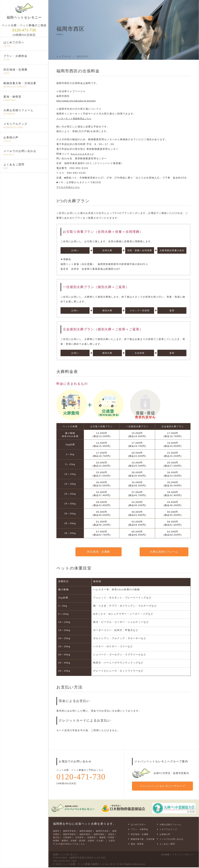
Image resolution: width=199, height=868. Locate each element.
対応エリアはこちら (77, 845)
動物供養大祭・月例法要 (24, 85)
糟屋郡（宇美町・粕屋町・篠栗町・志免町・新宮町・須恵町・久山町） (85, 839)
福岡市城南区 (90, 829)
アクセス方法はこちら (70, 187)
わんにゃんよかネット (84, 154)
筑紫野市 (106, 836)
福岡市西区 (59, 833)
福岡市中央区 (108, 829)
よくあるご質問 (24, 166)
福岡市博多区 (76, 833)
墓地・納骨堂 (24, 99)
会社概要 (162, 855)
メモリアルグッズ (24, 126)
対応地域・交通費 (24, 72)
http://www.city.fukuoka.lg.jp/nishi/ (80, 101)
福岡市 (57, 829)
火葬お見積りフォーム (24, 112)
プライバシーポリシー (181, 855)
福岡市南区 (109, 833)
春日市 (68, 836)
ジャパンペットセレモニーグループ (164, 785)
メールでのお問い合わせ (24, 153)
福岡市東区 (93, 833)
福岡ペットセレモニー (24, 11)
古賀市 (75, 842)
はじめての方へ (24, 44)
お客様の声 (24, 139)
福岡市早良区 (71, 829)
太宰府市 (93, 836)
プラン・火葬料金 (24, 58)
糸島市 (57, 836)
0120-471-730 (24, 30)
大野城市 (80, 836)
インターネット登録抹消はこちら (76, 118)
